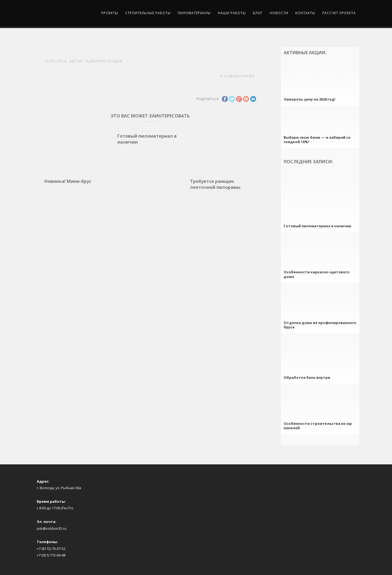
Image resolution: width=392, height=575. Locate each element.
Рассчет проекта (339, 13)
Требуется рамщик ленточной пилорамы (215, 184)
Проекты (110, 13)
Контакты (305, 13)
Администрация (104, 61)
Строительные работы (148, 13)
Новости (279, 13)
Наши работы (232, 13)
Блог (258, 13)
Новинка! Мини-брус (68, 181)
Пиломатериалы (194, 13)
